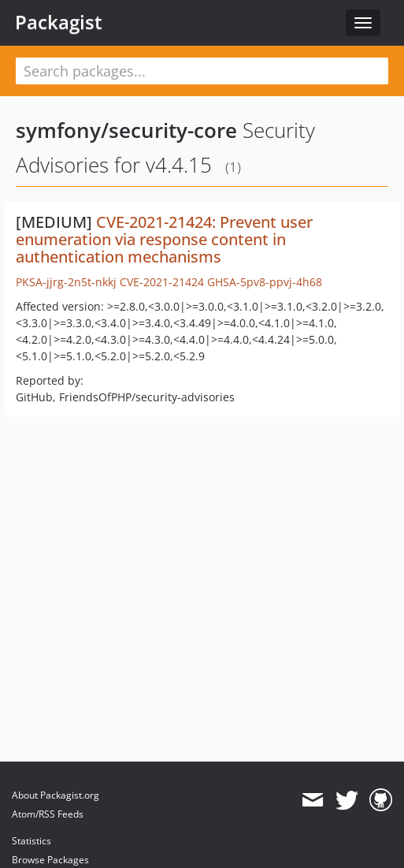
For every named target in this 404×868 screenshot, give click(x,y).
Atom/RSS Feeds (48, 814)
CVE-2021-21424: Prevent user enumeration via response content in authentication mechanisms (164, 239)
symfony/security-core (126, 130)
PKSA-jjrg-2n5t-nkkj (66, 282)
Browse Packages (50, 860)
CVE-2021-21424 (162, 282)
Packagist (59, 22)
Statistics (32, 841)
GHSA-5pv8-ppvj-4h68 (265, 282)
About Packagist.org (56, 795)
